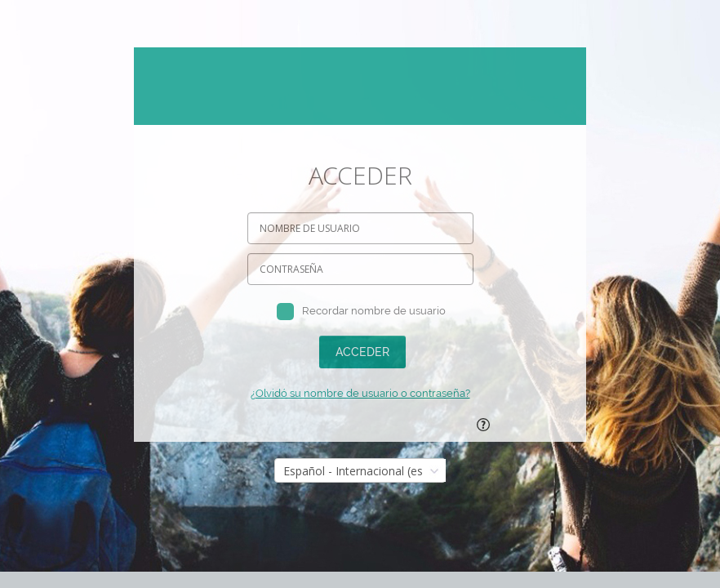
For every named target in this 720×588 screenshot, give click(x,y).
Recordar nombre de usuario (374, 311)
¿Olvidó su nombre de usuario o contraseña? (360, 393)
